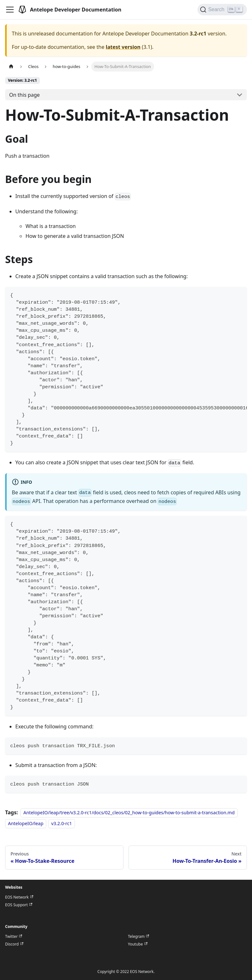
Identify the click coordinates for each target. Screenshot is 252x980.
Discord (14, 944)
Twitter (14, 937)
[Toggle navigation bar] (10, 10)
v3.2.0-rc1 (61, 823)
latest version (123, 47)
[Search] (222, 10)
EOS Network (19, 897)
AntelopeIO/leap (26, 823)
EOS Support (19, 905)
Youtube (138, 944)
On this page (25, 95)
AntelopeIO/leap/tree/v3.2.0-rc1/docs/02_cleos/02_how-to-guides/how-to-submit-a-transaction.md (129, 813)
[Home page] (11, 67)
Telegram (138, 937)
